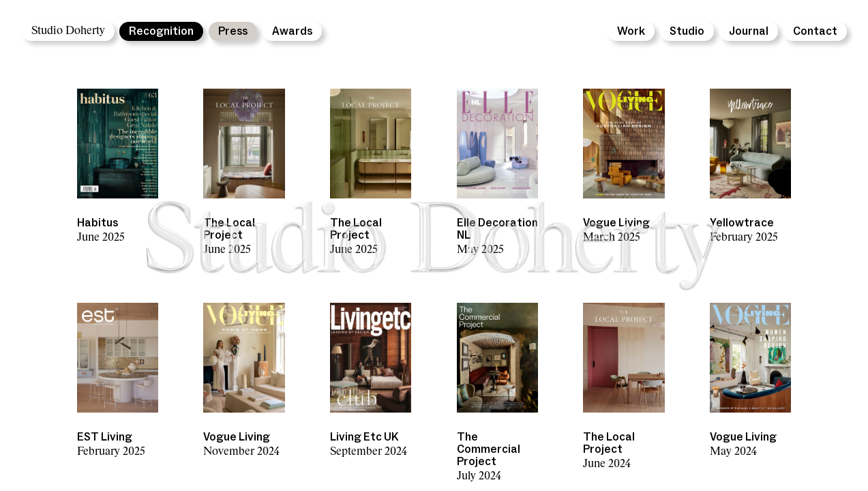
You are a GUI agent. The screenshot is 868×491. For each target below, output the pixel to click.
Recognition (161, 31)
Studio (687, 31)
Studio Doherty (68, 31)
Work (631, 31)
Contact (815, 31)
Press (233, 31)
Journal (749, 31)
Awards (292, 31)
